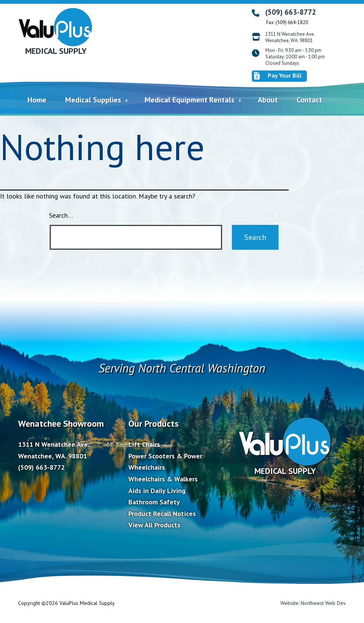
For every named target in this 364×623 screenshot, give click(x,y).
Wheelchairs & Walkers (163, 479)
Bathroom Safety (154, 502)
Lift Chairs (144, 444)
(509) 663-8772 (291, 12)
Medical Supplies (93, 100)
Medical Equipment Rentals (190, 100)
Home (37, 100)
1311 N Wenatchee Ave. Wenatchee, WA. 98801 (290, 37)
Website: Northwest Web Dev (313, 603)
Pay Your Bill (278, 76)
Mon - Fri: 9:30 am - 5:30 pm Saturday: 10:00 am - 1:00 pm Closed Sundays (295, 57)
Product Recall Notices (162, 514)
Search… (61, 215)
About (268, 100)
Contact (309, 100)
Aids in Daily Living (157, 491)
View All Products (154, 525)
